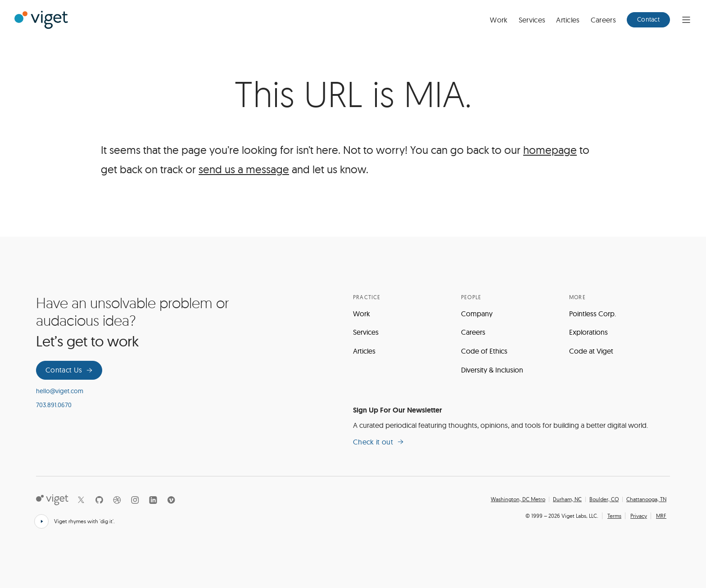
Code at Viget (591, 351)
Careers (603, 20)
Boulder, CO (604, 499)
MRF (661, 516)
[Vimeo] (171, 500)
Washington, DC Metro (518, 499)
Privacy (639, 516)
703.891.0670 (54, 405)
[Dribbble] (117, 500)
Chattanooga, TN (646, 499)
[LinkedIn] (153, 500)
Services (532, 20)
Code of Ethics (484, 351)
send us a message (244, 169)
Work (499, 20)
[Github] (99, 500)
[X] (81, 500)
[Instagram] (135, 500)
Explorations (588, 332)
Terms (614, 516)
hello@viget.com (60, 391)
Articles (568, 20)
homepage (550, 150)
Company (477, 314)
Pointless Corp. (593, 314)
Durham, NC (567, 499)
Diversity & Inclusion (492, 370)
